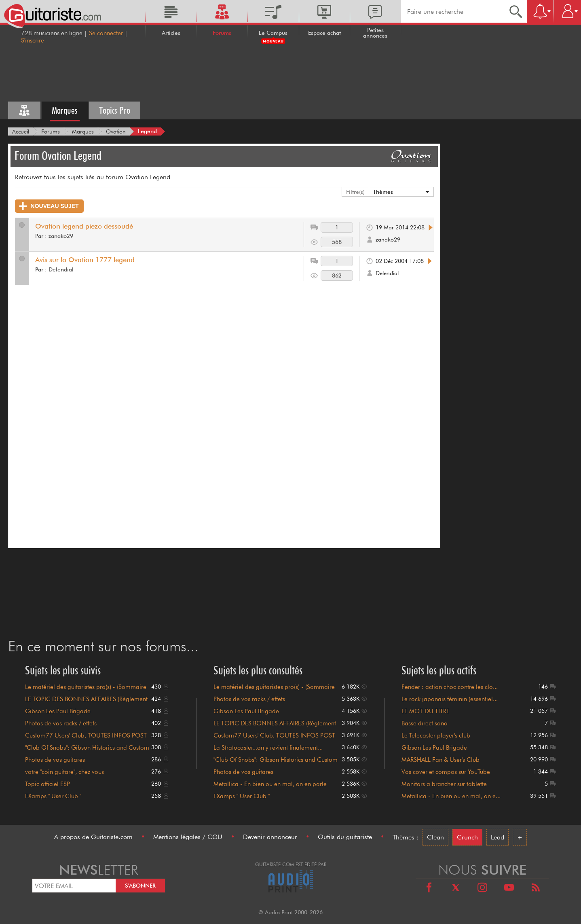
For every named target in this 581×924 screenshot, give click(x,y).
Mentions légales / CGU (188, 837)
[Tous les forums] (24, 110)
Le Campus (273, 33)
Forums (222, 33)
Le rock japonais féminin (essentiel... (450, 699)
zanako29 (61, 236)
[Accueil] (21, 131)
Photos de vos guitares (55, 760)
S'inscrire (33, 40)
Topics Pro (115, 110)
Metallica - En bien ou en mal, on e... (451, 796)
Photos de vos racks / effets (61, 723)
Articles (171, 33)
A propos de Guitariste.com (93, 837)
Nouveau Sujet (49, 206)
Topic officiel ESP (48, 784)
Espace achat (324, 33)
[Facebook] (429, 889)
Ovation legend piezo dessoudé (84, 226)
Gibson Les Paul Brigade (58, 711)
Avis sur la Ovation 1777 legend (85, 260)
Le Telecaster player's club (436, 735)
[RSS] (536, 889)
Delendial (61, 269)
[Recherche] (516, 11)
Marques (65, 110)
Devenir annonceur (270, 837)
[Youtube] (509, 889)
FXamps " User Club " (53, 796)
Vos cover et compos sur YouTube (446, 772)
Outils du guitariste (345, 837)
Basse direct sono (425, 723)
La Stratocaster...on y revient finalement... (268, 748)
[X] (456, 889)
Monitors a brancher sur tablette (444, 784)
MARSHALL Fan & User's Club (441, 760)
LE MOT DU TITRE (426, 711)
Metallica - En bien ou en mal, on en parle (270, 784)
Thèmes (383, 192)
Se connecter (106, 33)
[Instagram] (482, 889)
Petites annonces (375, 33)
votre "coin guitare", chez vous (64, 772)
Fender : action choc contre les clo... (450, 687)
